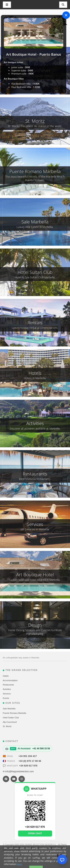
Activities (7, 689)
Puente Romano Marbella (14, 713)
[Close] (66, 15)
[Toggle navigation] (63, 5)
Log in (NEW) (14, 850)
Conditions (43, 847)
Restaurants (8, 685)
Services (7, 694)
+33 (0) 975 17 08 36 (30, 761)
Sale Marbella (9, 709)
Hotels (6, 676)
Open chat (35, 833)
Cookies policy (29, 847)
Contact (53, 847)
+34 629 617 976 (28, 766)
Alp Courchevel (10, 722)
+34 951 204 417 (28, 756)
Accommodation (10, 680)
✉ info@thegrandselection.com (18, 771)
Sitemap (17, 847)
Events (6, 698)
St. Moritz (7, 726)
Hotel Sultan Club (11, 718)
